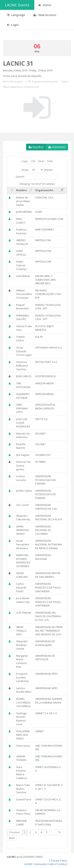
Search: (37, 177)
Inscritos (36, 147)
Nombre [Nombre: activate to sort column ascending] (22, 190)
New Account (45, 15)
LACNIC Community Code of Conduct (46, 864)
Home (45, 5)
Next (12, 838)
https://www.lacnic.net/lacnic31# (21, 87)
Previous (15, 832)
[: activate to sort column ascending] (11, 190)
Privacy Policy (59, 860)
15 (59, 832)
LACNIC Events (17, 5)
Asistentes (57, 147)
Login (13, 25)
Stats (65, 82)
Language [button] (16, 15)
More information (13, 82)
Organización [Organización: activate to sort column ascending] (44, 190)
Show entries (37, 170)
